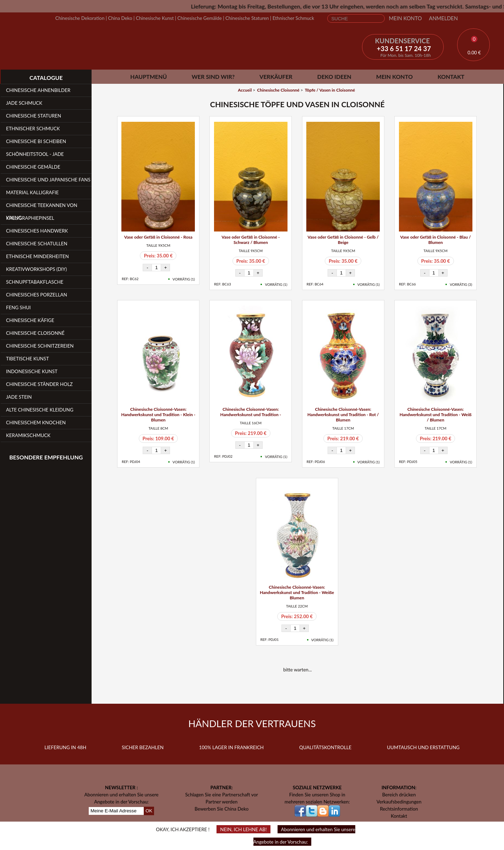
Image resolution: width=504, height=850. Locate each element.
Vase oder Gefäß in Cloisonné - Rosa (158, 237)
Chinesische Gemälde (200, 18)
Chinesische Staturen (247, 18)
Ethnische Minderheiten (37, 256)
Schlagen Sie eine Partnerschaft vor (222, 795)
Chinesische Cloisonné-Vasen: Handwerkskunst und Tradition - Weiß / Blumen (436, 415)
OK (149, 811)
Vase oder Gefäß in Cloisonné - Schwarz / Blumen (251, 240)
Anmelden (443, 18)
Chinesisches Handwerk (37, 231)
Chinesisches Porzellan (37, 295)
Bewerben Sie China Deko (221, 809)
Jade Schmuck (24, 103)
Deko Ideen (334, 77)
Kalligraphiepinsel (30, 218)
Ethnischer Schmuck (293, 18)
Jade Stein (19, 397)
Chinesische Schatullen (37, 244)
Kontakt (451, 77)
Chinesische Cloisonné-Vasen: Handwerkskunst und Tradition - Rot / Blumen (343, 415)
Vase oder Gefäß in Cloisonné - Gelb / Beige (343, 240)
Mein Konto (405, 18)
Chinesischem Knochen (36, 423)
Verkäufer (276, 77)
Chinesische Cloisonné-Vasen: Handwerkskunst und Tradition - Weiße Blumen (297, 592)
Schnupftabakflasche (35, 282)
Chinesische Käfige (30, 320)
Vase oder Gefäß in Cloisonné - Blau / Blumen (436, 240)
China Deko (120, 18)
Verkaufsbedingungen (399, 802)
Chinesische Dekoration (80, 18)
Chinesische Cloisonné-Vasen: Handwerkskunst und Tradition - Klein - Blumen (158, 415)
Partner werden (221, 802)
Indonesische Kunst (32, 371)
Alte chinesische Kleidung (40, 410)
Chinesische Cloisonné (35, 333)
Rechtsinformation (399, 809)
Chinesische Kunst (155, 18)
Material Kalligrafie (32, 192)
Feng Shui (18, 307)
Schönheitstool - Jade (35, 154)
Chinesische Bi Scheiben (36, 141)
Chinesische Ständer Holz (39, 384)
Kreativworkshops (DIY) (36, 269)
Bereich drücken (399, 795)
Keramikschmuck (28, 435)
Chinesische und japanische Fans (48, 180)
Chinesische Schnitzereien (40, 346)
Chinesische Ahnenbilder (38, 90)
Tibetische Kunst (28, 359)
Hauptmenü (149, 77)
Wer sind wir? (213, 77)
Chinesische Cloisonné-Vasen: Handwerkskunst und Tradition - (251, 412)
